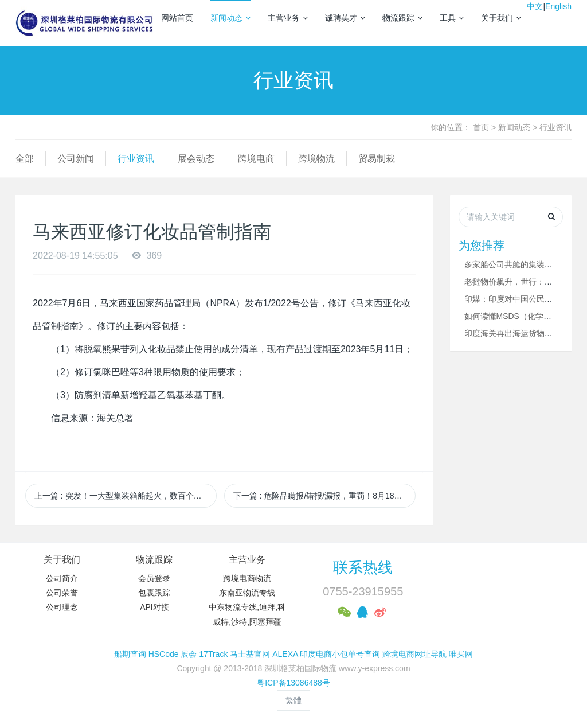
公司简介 (62, 578)
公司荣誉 (62, 593)
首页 (481, 127)
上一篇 (126, 496)
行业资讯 (555, 127)
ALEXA (285, 654)
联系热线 (363, 567)
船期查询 (130, 654)
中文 (535, 6)
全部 (25, 159)
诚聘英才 (345, 18)
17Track (213, 654)
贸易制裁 (377, 159)
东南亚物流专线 (247, 593)
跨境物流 (316, 159)
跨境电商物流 (247, 578)
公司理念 (62, 607)
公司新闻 (76, 159)
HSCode (164, 654)
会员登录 (154, 578)
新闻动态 (230, 18)
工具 (452, 18)
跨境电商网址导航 (414, 654)
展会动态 (196, 159)
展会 (189, 654)
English (558, 6)
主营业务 (288, 18)
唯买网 (461, 654)
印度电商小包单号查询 (340, 654)
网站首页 (177, 18)
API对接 (154, 607)
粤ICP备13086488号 (293, 683)
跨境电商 (256, 159)
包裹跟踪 (154, 593)
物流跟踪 (402, 18)
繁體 (293, 700)
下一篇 (324, 496)
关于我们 (501, 18)
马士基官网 (250, 654)
